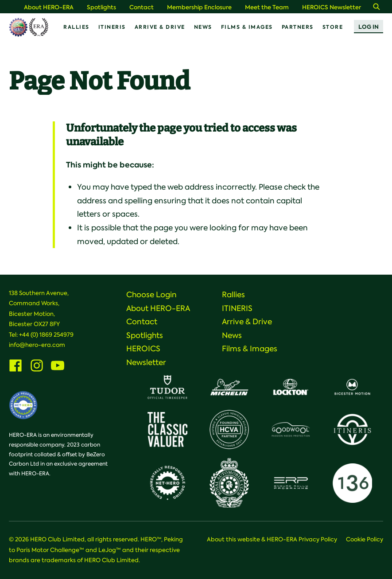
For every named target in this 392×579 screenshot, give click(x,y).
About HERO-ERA (49, 7)
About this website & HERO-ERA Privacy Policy (272, 539)
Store (333, 27)
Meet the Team (267, 7)
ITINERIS (112, 27)
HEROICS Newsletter (332, 7)
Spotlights (101, 7)
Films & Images (247, 27)
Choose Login (151, 295)
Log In (369, 27)
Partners (298, 27)
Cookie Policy (365, 539)
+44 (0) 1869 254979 (46, 335)
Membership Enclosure (199, 7)
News (203, 27)
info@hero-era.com (37, 345)
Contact (142, 7)
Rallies (76, 27)
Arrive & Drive (160, 27)
